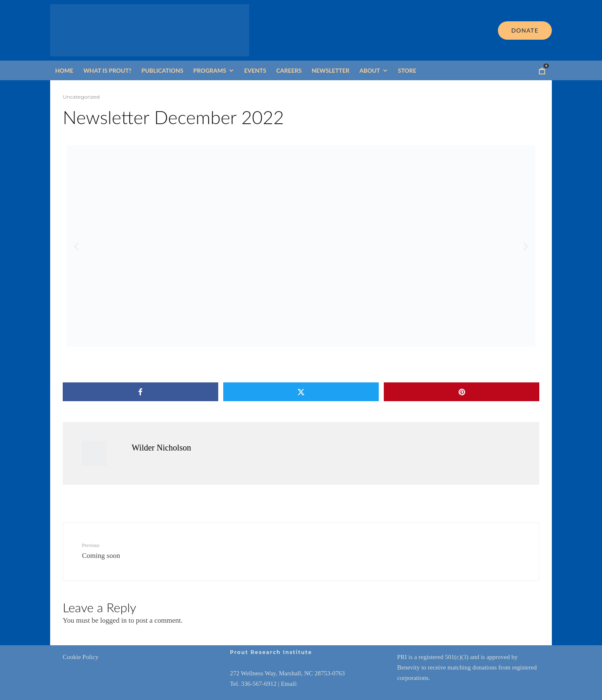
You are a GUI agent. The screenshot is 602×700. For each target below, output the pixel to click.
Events (255, 70)
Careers (289, 70)
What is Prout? (107, 70)
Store (407, 70)
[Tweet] (301, 392)
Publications (162, 70)
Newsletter (330, 70)
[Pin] (462, 392)
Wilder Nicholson (161, 448)
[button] (76, 246)
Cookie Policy (80, 657)
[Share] (140, 392)
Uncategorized (81, 97)
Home (64, 70)
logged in (113, 620)
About (370, 70)
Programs (210, 70)
